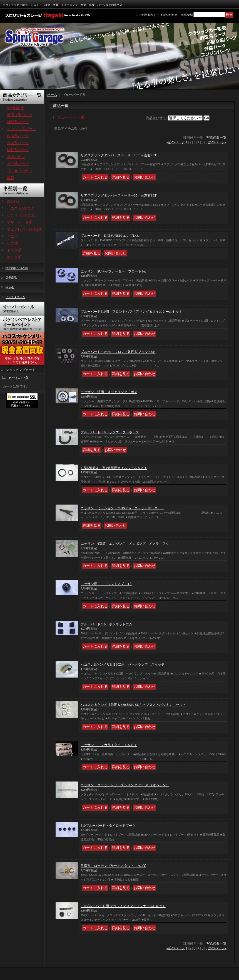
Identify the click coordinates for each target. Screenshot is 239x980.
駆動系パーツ (18, 150)
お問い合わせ (169, 15)
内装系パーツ (18, 136)
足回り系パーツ (20, 115)
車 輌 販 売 (16, 108)
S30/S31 (13, 201)
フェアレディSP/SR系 (24, 229)
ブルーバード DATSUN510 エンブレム (110, 236)
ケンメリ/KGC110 (21, 215)
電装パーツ (16, 157)
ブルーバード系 (20, 222)
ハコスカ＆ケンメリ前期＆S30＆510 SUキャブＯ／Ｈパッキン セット (133, 705)
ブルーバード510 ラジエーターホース (110, 432)
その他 (12, 243)
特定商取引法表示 (17, 268)
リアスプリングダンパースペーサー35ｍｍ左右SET (119, 195)
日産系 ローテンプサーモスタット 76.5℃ (113, 866)
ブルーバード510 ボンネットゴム (106, 624)
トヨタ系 (14, 250)
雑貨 (11, 178)
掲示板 (10, 287)
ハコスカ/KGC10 (20, 208)
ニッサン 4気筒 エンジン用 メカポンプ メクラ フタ (125, 544)
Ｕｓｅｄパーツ (20, 171)
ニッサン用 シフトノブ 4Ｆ (106, 584)
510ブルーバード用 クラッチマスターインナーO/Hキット (123, 906)
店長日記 (11, 278)
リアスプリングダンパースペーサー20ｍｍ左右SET (119, 155)
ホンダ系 (14, 257)
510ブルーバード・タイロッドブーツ (108, 826)
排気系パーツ (18, 122)
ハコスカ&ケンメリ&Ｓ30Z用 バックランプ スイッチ (123, 665)
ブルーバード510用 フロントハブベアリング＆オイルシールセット (131, 312)
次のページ (217, 142)
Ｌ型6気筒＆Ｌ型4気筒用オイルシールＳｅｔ (114, 468)
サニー (12, 236)
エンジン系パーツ (21, 129)
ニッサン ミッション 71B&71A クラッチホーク (122, 508)
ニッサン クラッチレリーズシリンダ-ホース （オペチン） (125, 785)
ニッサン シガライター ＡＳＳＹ (109, 745)
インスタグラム (15, 297)
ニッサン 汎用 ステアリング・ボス (109, 392)
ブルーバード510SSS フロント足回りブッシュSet (118, 352)
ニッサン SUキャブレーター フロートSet (113, 271)
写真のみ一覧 (216, 138)
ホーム (52, 95)
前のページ (176, 142)
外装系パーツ (18, 143)
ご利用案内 (146, 15)
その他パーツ (18, 164)
